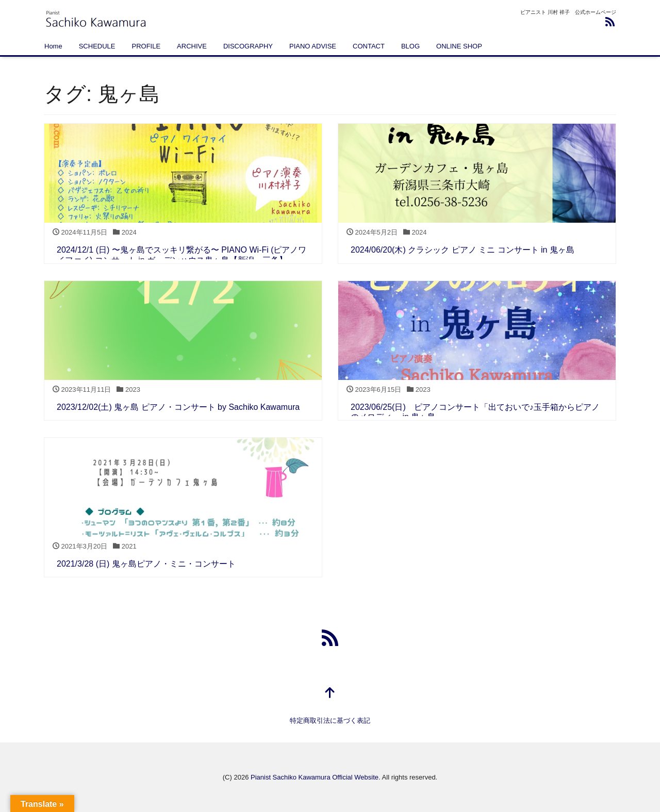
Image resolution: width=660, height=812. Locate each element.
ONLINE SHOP (459, 46)
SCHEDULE (97, 46)
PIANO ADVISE (313, 46)
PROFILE (146, 46)
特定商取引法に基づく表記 (330, 720)
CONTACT (369, 46)
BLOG (410, 46)
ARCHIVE (192, 46)
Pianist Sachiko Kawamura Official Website (315, 777)
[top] (330, 694)
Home (53, 46)
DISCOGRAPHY (248, 46)
